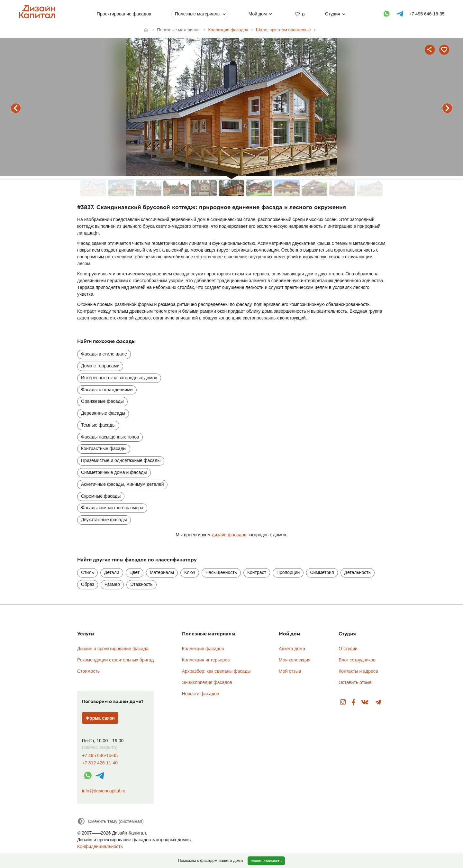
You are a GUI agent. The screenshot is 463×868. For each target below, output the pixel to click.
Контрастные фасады (104, 448)
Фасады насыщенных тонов (110, 437)
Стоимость (88, 671)
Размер (112, 584)
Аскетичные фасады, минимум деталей (122, 484)
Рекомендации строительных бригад (115, 660)
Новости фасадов (201, 694)
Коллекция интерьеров (206, 660)
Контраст (257, 572)
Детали (112, 572)
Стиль (87, 572)
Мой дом (257, 14)
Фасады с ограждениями (107, 390)
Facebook (353, 702)
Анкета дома (292, 649)
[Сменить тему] (110, 821)
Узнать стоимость (266, 861)
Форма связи (100, 718)
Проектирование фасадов (124, 14)
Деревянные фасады (103, 413)
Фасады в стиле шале (104, 354)
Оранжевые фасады (102, 401)
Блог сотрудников (357, 660)
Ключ (190, 572)
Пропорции (288, 572)
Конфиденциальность (100, 846)
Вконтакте (365, 702)
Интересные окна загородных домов (119, 378)
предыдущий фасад (16, 108)
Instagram (343, 702)
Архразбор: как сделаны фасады (216, 671)
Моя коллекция (295, 660)
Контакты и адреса (358, 671)
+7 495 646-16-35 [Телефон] (427, 14)
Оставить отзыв (355, 682)
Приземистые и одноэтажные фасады (121, 460)
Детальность (358, 572)
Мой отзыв (290, 671)
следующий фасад (447, 108)
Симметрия (322, 572)
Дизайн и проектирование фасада (113, 649)
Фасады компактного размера (112, 508)
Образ (88, 584)
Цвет (135, 572)
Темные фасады (98, 425)
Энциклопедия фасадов (207, 682)
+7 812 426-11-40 (100, 763)
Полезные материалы (198, 14)
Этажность (141, 584)
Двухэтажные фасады (104, 520)
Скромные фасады (101, 496)
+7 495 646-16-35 (100, 756)
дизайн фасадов (229, 535)
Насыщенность (221, 572)
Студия (333, 14)
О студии (348, 649)
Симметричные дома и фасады (114, 472)
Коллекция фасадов (203, 649)
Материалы (162, 572)
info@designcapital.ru (104, 791)
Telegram (378, 702)
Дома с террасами (100, 366)
